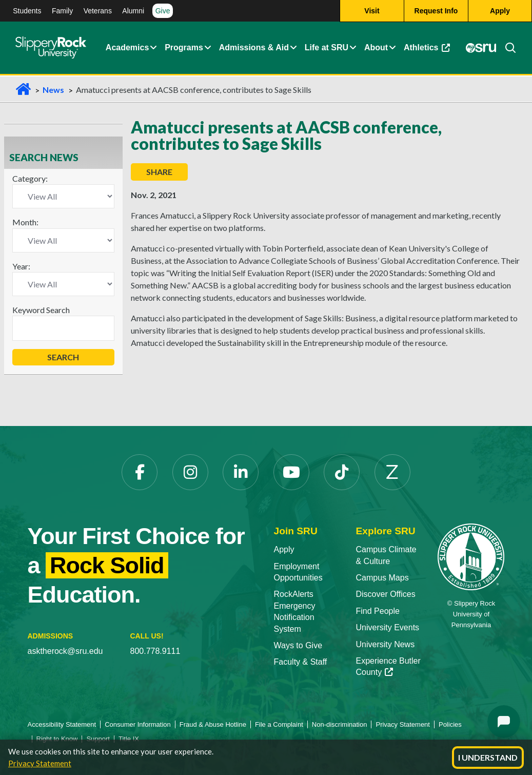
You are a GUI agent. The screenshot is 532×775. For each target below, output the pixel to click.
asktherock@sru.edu (65, 651)
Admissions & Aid (254, 47)
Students (27, 11)
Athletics (429, 50)
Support (98, 739)
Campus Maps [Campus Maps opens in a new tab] (382, 578)
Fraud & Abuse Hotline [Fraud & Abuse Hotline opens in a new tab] (213, 724)
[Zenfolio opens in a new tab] (392, 472)
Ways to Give (298, 645)
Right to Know (57, 739)
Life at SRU (327, 47)
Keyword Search (41, 310)
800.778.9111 (155, 651)
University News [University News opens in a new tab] (385, 644)
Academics (127, 47)
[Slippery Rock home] (51, 48)
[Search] (506, 48)
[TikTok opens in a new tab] (342, 472)
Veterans (98, 11)
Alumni (133, 11)
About (376, 47)
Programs (184, 47)
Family (62, 11)
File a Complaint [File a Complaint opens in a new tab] (279, 724)
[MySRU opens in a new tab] (481, 48)
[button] (153, 48)
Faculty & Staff (301, 662)
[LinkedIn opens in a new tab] (241, 472)
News (53, 90)
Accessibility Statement (62, 724)
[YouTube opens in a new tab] (291, 472)
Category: (30, 178)
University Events (387, 627)
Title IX (129, 739)
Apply (284, 549)
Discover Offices (385, 594)
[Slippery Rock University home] (471, 556)
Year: (21, 266)
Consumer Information (138, 724)
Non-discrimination (340, 724)
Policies (450, 724)
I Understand (488, 757)
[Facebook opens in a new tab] (140, 472)
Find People (377, 611)
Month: (25, 222)
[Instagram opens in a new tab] (190, 472)
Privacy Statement (40, 763)
